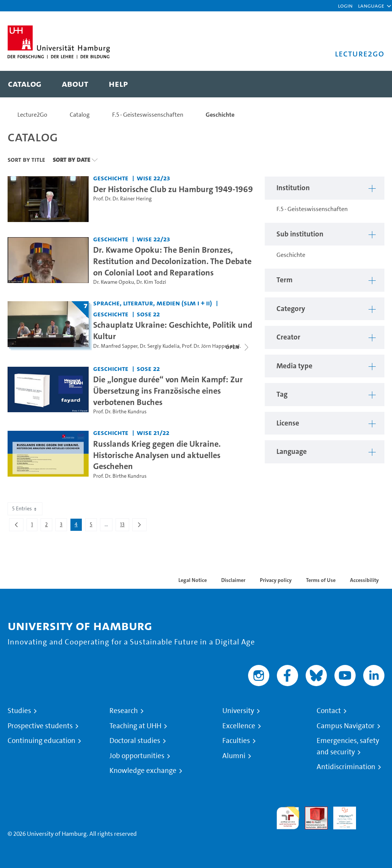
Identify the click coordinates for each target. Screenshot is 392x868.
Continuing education (41, 741)
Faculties (236, 741)
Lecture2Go (32, 115)
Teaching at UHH (135, 726)
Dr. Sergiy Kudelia (160, 346)
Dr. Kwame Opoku (114, 282)
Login (345, 5)
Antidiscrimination (346, 767)
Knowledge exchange (143, 771)
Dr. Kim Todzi (151, 282)
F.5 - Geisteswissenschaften (148, 115)
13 (124, 526)
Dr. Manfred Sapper (115, 346)
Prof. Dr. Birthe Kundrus (120, 412)
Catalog (80, 115)
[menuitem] (25, 84)
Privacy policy (276, 580)
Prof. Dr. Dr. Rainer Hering (122, 199)
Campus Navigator (346, 726)
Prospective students (40, 726)
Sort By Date (71, 160)
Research (124, 711)
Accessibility (364, 580)
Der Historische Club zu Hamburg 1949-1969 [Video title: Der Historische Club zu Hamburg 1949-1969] (173, 189)
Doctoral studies (135, 741)
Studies (19, 711)
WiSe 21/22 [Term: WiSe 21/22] (153, 432)
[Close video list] (238, 347)
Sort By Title (26, 160)
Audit (312, 811)
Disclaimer (233, 580)
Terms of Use (321, 580)
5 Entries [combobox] (25, 509)
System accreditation (373, 816)
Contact (329, 711)
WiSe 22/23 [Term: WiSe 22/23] (153, 178)
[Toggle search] (371, 84)
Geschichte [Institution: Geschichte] (111, 178)
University (238, 711)
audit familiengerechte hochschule (288, 818)
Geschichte (220, 115)
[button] (371, 6)
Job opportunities (137, 756)
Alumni (234, 756)
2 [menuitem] (48, 526)
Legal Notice (193, 580)
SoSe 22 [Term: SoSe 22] (148, 314)
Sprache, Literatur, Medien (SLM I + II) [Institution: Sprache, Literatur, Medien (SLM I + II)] (153, 303)
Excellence (239, 726)
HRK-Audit (340, 816)
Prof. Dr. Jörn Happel (205, 346)
